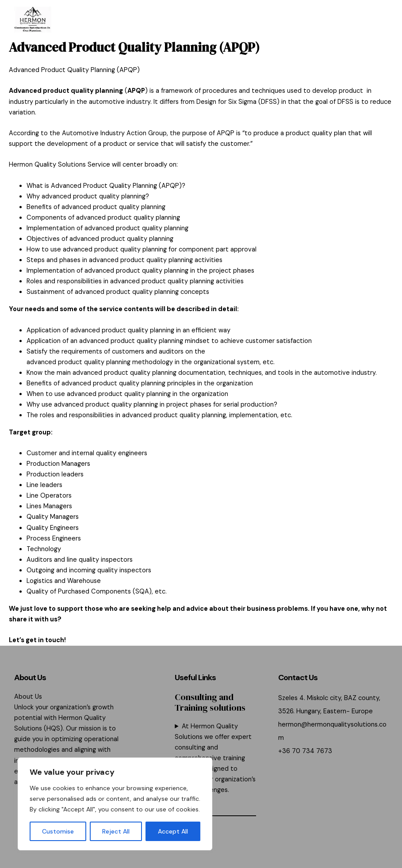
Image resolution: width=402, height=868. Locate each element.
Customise (58, 831)
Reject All (116, 831)
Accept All (173, 831)
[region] (115, 804)
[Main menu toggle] (378, 20)
